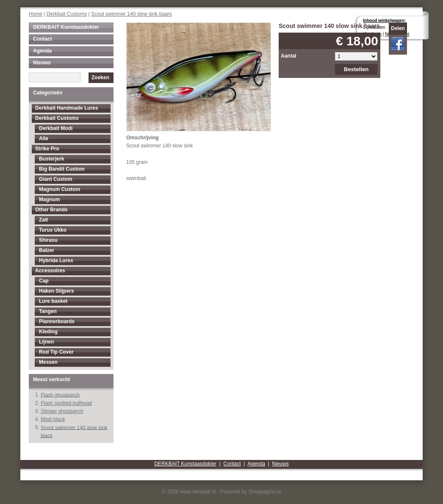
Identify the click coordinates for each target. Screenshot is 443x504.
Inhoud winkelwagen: (384, 21)
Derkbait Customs (67, 14)
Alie (44, 138)
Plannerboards (57, 321)
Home (36, 14)
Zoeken (100, 78)
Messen (48, 362)
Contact (43, 39)
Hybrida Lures (56, 260)
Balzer (47, 250)
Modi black (53, 419)
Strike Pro (47, 149)
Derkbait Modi (56, 128)
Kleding (48, 332)
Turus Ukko (53, 230)
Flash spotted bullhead (66, 403)
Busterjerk (51, 159)
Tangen (48, 311)
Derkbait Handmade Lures (67, 108)
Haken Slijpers (57, 291)
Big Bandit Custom (62, 169)
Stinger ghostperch (62, 411)
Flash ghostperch (60, 395)
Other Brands (51, 210)
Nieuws (42, 63)
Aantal (289, 56)
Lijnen (46, 342)
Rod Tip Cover (56, 352)
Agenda (42, 51)
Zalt (43, 220)
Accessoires (50, 271)
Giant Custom (56, 179)
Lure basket (53, 301)
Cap (44, 281)
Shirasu (48, 240)
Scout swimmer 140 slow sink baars (132, 14)
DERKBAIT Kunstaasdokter (66, 27)
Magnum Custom (60, 189)
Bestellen (356, 69)
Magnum (49, 199)
